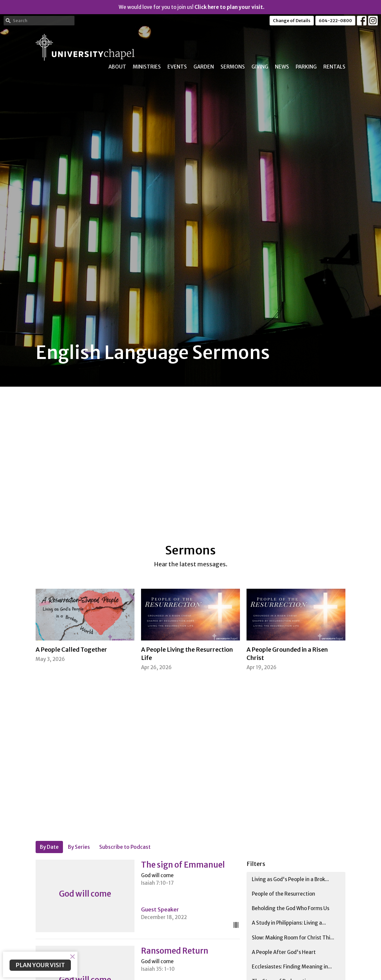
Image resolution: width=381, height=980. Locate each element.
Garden (204, 67)
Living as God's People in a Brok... (290, 879)
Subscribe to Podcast (125, 847)
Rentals (334, 67)
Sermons (233, 67)
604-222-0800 (335, 21)
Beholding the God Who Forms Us (291, 908)
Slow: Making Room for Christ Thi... (293, 938)
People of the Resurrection (283, 894)
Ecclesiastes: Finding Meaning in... (292, 967)
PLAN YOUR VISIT (40, 965)
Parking (306, 67)
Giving (260, 67)
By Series (79, 847)
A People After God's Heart (284, 952)
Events (177, 67)
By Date (49, 847)
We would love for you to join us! (191, 7)
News (282, 67)
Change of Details (292, 21)
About (117, 67)
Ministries (147, 67)
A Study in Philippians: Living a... (289, 923)
